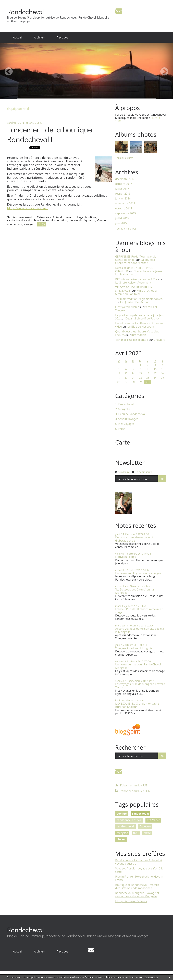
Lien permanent (20, 217)
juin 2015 (121, 223)
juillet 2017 (122, 189)
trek (136, 833)
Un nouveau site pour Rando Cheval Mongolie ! (138, 666)
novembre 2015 (125, 203)
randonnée (75, 220)
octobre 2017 (124, 184)
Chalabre (159, 340)
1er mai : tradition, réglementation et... (139, 299)
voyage (28, 224)
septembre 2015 (126, 213)
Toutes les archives (126, 229)
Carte (123, 442)
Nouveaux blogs (126, 557)
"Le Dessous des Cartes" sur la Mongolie (134, 591)
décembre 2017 (125, 179)
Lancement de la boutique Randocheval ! (50, 134)
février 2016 (123, 194)
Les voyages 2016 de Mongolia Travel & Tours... (140, 686)
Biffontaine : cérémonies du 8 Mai (136, 279)
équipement (15, 224)
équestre (89, 220)
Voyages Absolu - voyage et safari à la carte (139, 870)
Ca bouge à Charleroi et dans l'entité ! (135, 261)
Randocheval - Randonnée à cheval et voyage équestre (139, 862)
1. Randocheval (62, 217)
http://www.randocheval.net (27, 208)
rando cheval (125, 826)
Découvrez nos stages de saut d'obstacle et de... (134, 539)
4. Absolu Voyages (127, 419)
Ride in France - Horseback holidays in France (139, 878)
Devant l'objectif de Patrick (142, 318)
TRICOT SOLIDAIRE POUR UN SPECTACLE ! (134, 289)
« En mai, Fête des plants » (132, 340)
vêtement (102, 220)
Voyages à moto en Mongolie (134, 648)
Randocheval (25, 12)
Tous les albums (124, 158)
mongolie (122, 833)
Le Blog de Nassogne (141, 327)
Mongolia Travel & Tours (131, 901)
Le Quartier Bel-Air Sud (135, 302)
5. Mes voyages (125, 424)
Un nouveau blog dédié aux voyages (138, 573)
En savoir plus (151, 977)
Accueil (18, 37)
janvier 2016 (123, 199)
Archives (39, 37)
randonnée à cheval (129, 820)
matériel (47, 220)
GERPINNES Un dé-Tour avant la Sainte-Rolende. (136, 258)
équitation (61, 220)
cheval (37, 220)
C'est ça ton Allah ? (127, 307)
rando (28, 220)
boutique (91, 217)
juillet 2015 (122, 218)
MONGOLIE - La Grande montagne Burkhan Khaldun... (137, 705)
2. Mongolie (123, 409)
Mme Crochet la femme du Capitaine (136, 292)
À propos (62, 37)
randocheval (15, 220)
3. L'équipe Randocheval (130, 414)
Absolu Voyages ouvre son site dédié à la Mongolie (140, 630)
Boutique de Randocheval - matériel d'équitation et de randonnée (138, 886)
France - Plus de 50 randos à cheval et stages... (139, 611)
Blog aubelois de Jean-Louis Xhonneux (139, 273)
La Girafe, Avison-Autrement (133, 283)
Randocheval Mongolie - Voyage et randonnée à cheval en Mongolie (137, 895)
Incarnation (139, 335)
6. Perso (120, 429)
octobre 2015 (124, 209)
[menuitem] (18, 37)
